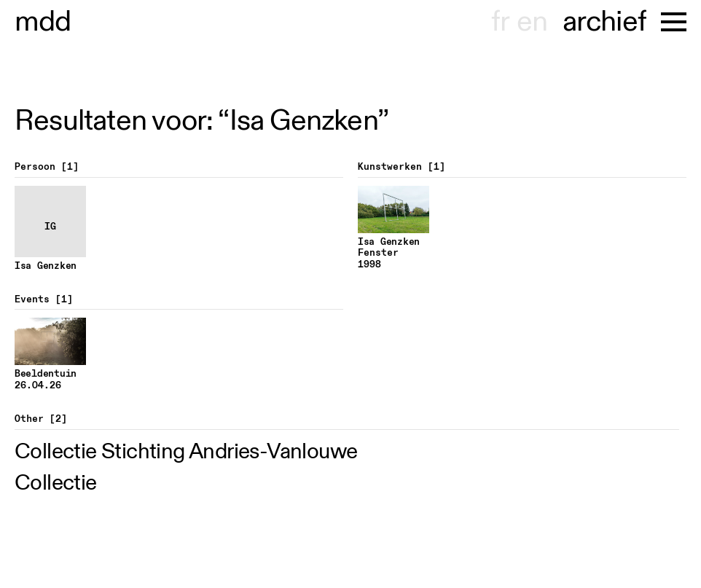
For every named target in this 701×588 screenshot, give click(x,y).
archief (604, 22)
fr (500, 22)
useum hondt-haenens (43, 22)
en (532, 22)
